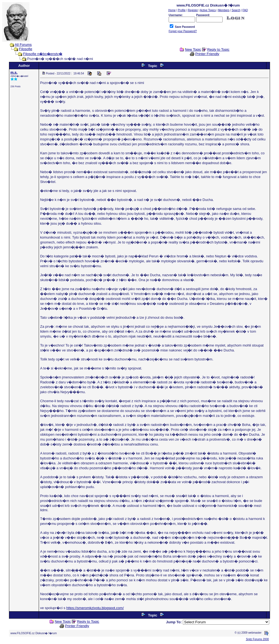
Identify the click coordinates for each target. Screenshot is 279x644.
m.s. (14, 72)
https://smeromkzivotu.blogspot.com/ (95, 608)
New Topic (193, 49)
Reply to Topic (218, 49)
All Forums (23, 45)
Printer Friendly (207, 54)
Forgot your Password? (183, 31)
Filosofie (26, 49)
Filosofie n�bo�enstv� (43, 54)
